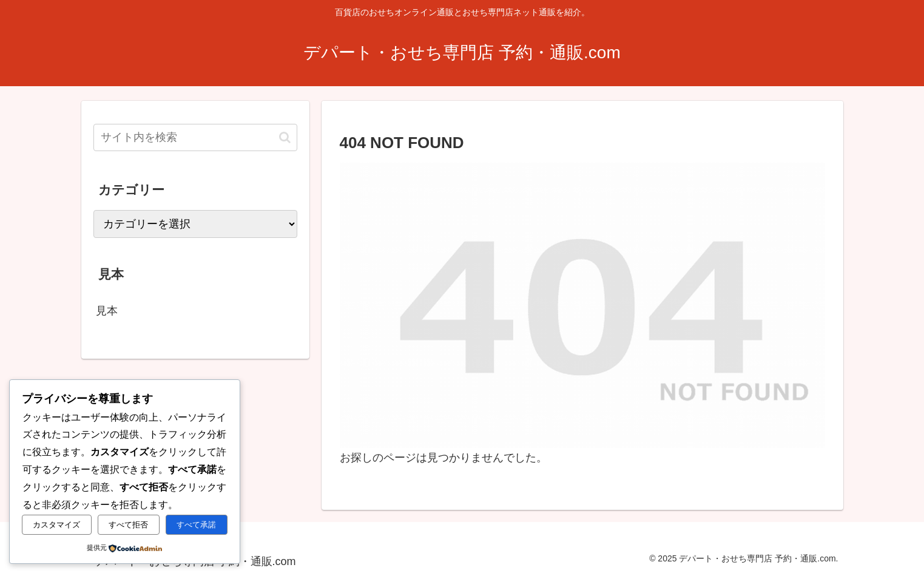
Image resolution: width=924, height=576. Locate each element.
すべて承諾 (196, 525)
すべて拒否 (128, 525)
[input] (195, 137)
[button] (285, 137)
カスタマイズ (56, 525)
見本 (107, 311)
